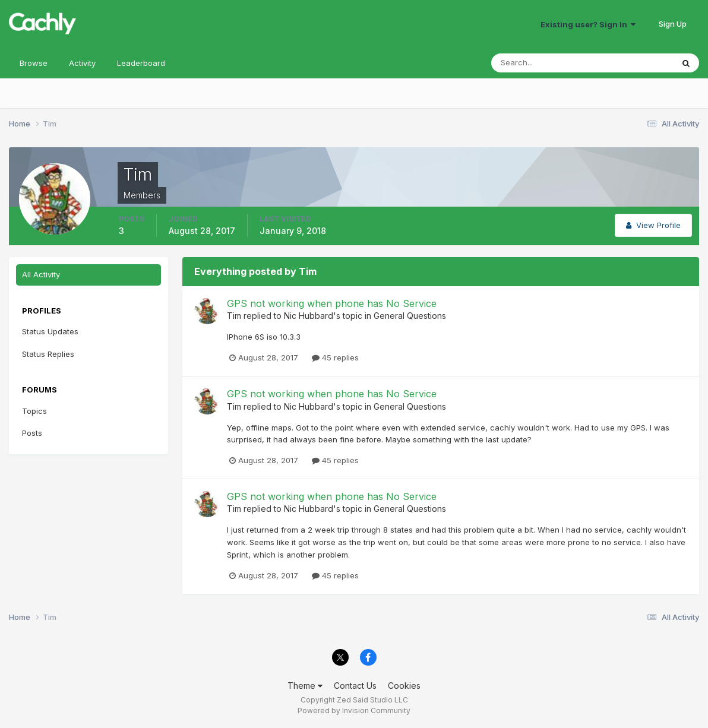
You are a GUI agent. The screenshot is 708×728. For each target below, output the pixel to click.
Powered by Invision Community (354, 710)
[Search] (543, 63)
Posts (32, 433)
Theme (305, 686)
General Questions (410, 316)
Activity (82, 63)
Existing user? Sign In (588, 24)
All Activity (41, 274)
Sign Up (673, 24)
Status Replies (48, 354)
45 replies (335, 357)
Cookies (404, 686)
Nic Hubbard (309, 316)
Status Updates (50, 331)
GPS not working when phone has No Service (332, 303)
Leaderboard (141, 63)
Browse (34, 63)
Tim (234, 316)
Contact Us (355, 686)
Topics (34, 411)
